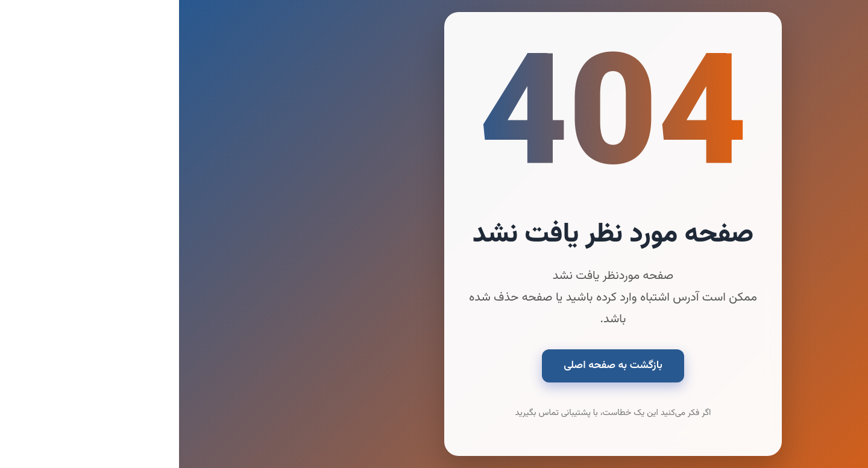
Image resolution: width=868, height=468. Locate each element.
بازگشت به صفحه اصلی (434, 365)
